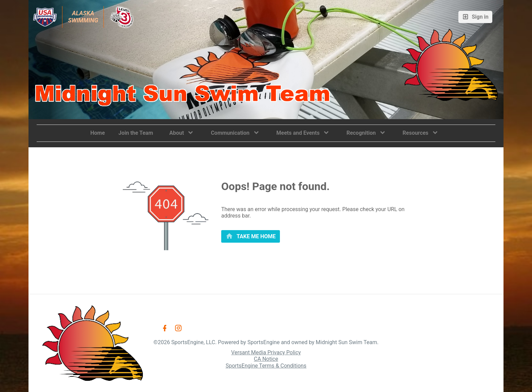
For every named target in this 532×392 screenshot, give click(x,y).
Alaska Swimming (83, 17)
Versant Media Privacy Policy (266, 352)
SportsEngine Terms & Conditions (266, 366)
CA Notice (266, 359)
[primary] (251, 236)
